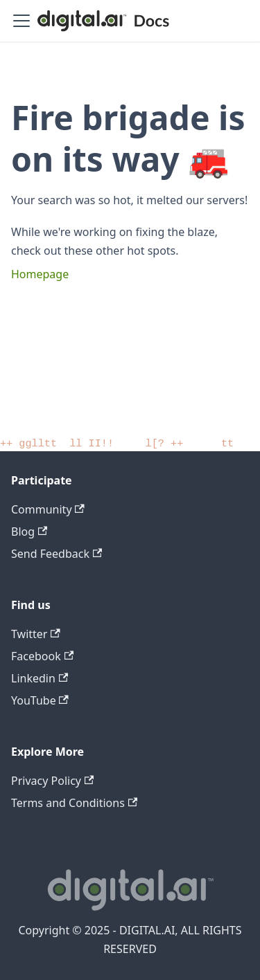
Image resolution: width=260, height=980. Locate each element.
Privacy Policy (52, 781)
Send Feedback (57, 554)
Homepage (40, 274)
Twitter (36, 634)
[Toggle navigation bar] (21, 21)
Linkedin (40, 678)
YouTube (40, 700)
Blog (29, 532)
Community (48, 509)
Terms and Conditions (74, 803)
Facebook (42, 656)
